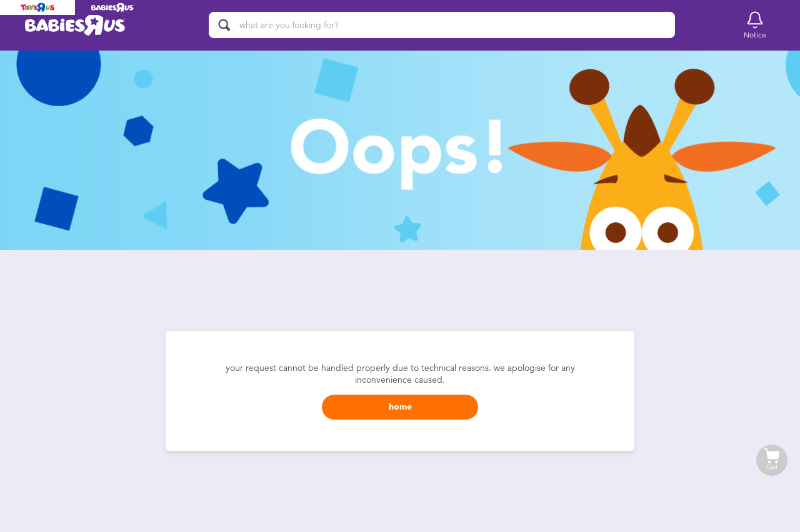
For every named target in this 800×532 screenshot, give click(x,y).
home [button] (400, 407)
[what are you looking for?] (442, 25)
